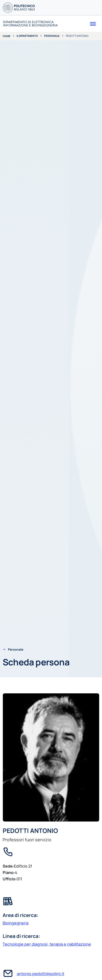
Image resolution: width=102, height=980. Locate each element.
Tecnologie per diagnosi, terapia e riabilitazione (47, 944)
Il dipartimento (27, 36)
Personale (52, 36)
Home (7, 36)
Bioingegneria (16, 923)
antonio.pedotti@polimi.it (40, 974)
